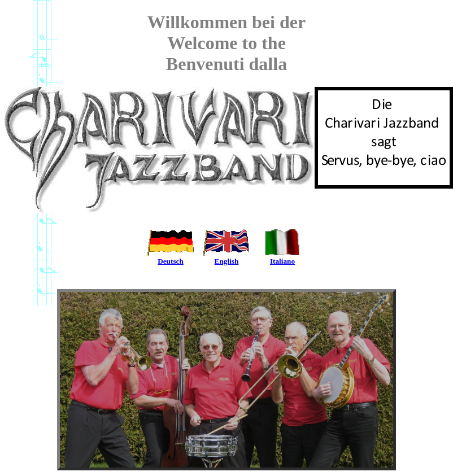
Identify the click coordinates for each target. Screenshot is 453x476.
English (227, 258)
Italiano (283, 258)
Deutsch (171, 258)
